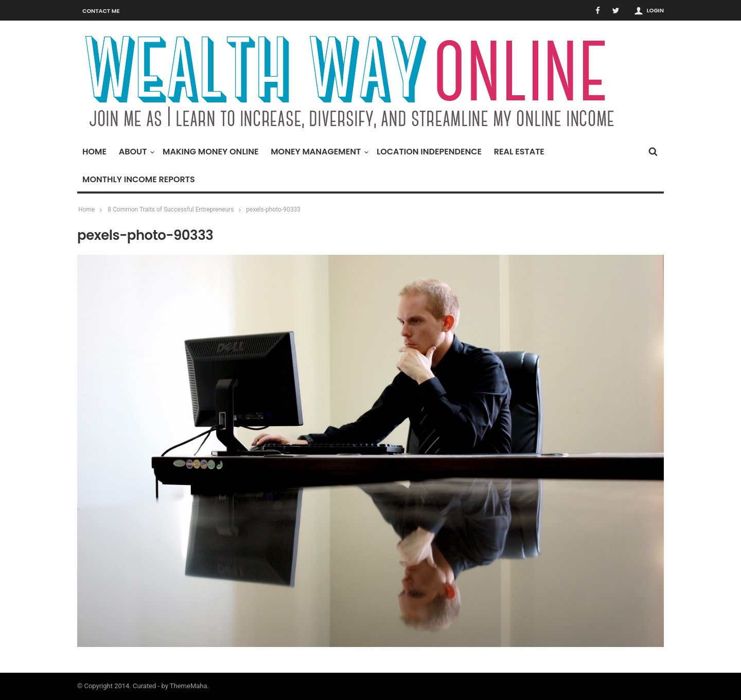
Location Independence (429, 152)
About (136, 152)
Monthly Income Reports (139, 179)
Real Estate (519, 152)
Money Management (318, 152)
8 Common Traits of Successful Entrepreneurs (171, 209)
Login (655, 10)
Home (94, 152)
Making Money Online (210, 152)
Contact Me (101, 11)
